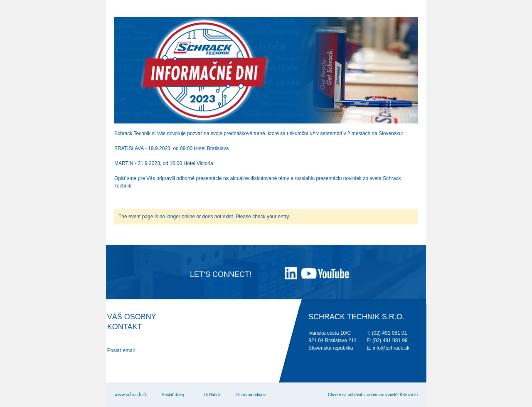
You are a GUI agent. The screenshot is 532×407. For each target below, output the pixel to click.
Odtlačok (212, 395)
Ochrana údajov (251, 395)
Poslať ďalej (173, 395)
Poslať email (121, 350)
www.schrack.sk (131, 395)
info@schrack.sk (391, 348)
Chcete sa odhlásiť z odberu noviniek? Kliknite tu (373, 395)
